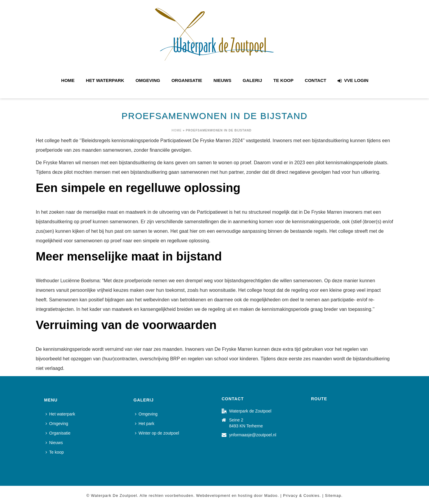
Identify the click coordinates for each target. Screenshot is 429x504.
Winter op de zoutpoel (157, 433)
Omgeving (148, 80)
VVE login (353, 80)
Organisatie (187, 80)
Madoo (271, 496)
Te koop (284, 80)
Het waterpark (105, 80)
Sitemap (333, 496)
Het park (145, 424)
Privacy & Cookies (301, 496)
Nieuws (223, 80)
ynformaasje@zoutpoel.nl (253, 435)
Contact (315, 80)
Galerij (252, 80)
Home (68, 80)
